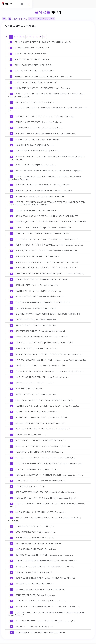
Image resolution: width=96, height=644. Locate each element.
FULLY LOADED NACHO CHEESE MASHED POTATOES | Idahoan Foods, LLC (45, 606)
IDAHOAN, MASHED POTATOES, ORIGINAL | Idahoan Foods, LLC (40, 302)
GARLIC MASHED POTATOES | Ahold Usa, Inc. (33, 525)
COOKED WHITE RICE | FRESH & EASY (29, 54)
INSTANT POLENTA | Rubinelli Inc (27, 486)
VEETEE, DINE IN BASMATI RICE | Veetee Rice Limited (36, 291)
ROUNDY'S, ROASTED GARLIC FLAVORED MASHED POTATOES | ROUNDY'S (46, 262)
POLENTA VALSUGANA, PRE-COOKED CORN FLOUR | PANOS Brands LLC (44, 239)
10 (41, 37)
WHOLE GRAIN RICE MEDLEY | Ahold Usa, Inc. (33, 537)
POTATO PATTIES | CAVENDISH (27, 388)
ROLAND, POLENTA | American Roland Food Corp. (34, 348)
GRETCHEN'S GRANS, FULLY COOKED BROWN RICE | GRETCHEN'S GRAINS (45, 314)
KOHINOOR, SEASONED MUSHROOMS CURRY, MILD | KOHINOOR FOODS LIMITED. (48, 222)
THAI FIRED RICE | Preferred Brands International (34, 82)
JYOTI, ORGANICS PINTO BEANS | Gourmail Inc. (33, 548)
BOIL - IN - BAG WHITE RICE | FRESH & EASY (32, 71)
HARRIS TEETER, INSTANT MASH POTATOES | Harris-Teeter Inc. (40, 88)
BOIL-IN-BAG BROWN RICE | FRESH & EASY (32, 65)
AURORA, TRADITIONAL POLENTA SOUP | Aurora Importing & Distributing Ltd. (47, 245)
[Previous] (8, 37)
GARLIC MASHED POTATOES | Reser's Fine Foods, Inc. (36, 122)
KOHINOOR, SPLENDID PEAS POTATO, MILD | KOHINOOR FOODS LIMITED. (45, 216)
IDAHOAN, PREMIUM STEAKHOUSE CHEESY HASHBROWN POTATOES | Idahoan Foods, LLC (46, 504)
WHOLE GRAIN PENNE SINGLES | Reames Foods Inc (35, 139)
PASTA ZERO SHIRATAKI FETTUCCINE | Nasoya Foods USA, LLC (40, 428)
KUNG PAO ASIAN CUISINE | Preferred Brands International (38, 480)
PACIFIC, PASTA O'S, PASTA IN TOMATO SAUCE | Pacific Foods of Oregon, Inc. (46, 171)
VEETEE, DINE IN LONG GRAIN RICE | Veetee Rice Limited (37, 196)
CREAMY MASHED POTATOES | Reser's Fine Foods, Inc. (37, 128)
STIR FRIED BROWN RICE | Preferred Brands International (38, 331)
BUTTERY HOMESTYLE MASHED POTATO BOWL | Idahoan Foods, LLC (43, 620)
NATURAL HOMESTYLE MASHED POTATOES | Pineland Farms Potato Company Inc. (48, 359)
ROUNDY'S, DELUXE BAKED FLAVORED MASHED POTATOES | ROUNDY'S (44, 268)
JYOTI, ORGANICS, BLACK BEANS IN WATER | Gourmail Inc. (38, 511)
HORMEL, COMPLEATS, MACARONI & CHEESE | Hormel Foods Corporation (45, 497)
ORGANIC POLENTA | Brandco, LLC (28, 434)
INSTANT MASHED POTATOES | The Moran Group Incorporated (40, 377)
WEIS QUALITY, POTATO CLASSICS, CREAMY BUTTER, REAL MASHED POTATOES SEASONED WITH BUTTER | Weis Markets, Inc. (47, 203)
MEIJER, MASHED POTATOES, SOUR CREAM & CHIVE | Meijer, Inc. (41, 445)
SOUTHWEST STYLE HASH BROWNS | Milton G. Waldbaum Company (43, 491)
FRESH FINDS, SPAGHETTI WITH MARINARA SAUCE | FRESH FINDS (42, 400)
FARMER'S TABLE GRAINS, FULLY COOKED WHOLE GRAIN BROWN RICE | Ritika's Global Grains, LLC (47, 158)
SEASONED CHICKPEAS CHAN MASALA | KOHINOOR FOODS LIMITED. (43, 577)
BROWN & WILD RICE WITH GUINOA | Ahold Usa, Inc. (36, 542)
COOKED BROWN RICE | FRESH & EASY (30, 48)
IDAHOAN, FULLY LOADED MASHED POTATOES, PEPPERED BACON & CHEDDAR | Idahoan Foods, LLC (47, 613)
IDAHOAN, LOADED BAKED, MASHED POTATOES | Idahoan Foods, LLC (43, 457)
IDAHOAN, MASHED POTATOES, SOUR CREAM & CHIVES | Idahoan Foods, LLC (47, 463)
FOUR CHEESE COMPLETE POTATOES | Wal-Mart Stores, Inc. (39, 600)
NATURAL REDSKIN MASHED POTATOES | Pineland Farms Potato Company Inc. (47, 354)
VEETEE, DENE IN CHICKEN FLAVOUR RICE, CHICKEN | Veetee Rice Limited (45, 405)
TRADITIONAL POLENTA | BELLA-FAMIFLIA (31, 571)
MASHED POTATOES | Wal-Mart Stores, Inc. (32, 625)
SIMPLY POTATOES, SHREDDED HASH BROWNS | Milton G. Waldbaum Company (47, 273)
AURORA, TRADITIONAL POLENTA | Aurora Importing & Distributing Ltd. (44, 250)
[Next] (45, 37)
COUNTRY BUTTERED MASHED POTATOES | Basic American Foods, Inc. (44, 560)
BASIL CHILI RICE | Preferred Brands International (34, 285)
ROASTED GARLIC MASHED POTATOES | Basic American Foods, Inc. (42, 565)
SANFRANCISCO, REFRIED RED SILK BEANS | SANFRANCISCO (39, 336)
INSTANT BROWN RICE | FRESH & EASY (30, 59)
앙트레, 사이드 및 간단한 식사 (42, 19)
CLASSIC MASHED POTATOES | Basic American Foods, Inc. (38, 631)
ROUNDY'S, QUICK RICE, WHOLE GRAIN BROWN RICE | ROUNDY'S (42, 190)
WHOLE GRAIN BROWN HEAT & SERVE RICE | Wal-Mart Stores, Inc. (42, 116)
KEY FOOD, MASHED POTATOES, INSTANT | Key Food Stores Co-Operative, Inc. (47, 371)
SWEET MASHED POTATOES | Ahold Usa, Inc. (33, 102)
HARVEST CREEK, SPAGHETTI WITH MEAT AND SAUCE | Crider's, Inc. (43, 134)
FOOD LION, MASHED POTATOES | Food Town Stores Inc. (38, 588)
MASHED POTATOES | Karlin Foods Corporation (33, 319)
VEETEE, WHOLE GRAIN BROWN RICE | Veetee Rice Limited (39, 417)
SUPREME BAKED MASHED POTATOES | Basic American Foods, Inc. (42, 554)
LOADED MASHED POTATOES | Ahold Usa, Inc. (33, 531)
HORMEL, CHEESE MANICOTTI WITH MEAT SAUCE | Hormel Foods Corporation (47, 474)
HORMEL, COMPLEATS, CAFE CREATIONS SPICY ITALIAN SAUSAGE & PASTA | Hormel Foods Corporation (46, 178)
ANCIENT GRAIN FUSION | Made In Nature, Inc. (33, 165)
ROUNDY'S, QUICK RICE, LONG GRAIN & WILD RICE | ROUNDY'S (40, 185)
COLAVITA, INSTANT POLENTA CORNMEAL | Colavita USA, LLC (40, 233)
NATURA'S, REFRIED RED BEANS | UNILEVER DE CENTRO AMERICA (42, 342)
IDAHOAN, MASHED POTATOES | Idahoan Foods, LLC (36, 468)
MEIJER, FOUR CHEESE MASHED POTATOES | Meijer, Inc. (37, 451)
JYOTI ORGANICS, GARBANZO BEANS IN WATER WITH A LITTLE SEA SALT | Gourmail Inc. (45, 518)
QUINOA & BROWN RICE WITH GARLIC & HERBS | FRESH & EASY (41, 42)
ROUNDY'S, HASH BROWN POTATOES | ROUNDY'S (35, 256)
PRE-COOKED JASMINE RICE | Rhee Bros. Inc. (32, 583)
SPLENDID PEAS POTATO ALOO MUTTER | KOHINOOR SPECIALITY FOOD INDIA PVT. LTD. (46, 109)
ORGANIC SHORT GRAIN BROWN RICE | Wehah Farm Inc (37, 151)
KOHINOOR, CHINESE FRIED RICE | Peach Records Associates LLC (41, 227)
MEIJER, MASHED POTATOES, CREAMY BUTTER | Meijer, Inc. (39, 440)
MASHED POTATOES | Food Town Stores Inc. (32, 382)
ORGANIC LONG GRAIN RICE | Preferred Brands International (39, 279)
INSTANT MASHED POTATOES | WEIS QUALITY (33, 210)
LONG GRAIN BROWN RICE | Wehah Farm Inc (32, 145)
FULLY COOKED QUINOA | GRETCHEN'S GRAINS (34, 308)
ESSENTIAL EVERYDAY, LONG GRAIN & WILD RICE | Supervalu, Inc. (41, 77)
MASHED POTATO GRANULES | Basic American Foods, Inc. (38, 365)
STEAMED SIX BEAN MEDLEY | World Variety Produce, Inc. (38, 423)
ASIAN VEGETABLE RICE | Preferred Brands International (37, 296)
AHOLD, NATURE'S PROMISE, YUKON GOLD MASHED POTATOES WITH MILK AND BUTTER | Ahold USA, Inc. (47, 95)
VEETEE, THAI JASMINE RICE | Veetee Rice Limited (35, 411)
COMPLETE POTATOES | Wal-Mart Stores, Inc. (33, 594)
